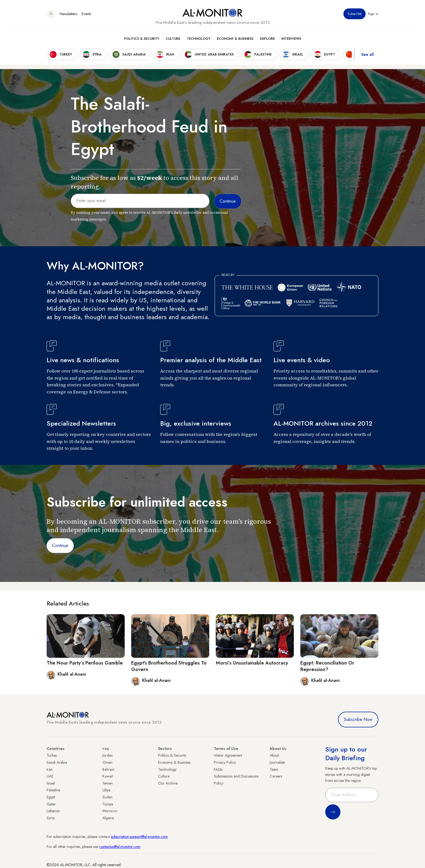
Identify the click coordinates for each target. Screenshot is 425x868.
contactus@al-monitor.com (120, 847)
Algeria (108, 818)
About (274, 755)
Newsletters (68, 16)
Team (274, 769)
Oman (107, 762)
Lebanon (53, 811)
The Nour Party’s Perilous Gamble (85, 663)
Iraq (106, 749)
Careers (276, 776)
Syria (51, 818)
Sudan (107, 797)
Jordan (108, 755)
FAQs (218, 769)
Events (86, 16)
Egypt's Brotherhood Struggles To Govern (169, 666)
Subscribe (355, 16)
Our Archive (168, 783)
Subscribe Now (358, 719)
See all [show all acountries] (368, 57)
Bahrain (108, 769)
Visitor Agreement (228, 755)
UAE (50, 776)
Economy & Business (235, 41)
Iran (50, 769)
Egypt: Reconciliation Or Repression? (327, 666)
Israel (51, 783)
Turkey (52, 755)
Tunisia (108, 804)
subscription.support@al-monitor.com (139, 837)
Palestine (53, 790)
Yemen (108, 783)
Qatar (51, 804)
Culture (173, 41)
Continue (60, 545)
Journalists (277, 762)
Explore (267, 41)
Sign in (373, 16)
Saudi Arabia (57, 762)
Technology (199, 41)
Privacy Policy (225, 762)
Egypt (51, 797)
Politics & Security (142, 41)
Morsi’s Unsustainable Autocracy (252, 663)
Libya (106, 790)
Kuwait (108, 776)
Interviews (291, 41)
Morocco (110, 811)
